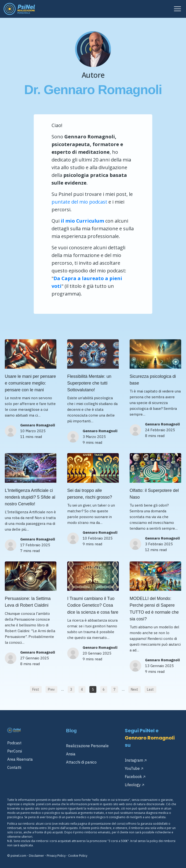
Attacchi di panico (81, 762)
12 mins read (156, 550)
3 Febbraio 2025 (159, 544)
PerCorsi (15, 751)
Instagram (134, 760)
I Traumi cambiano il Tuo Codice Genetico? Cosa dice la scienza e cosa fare (93, 605)
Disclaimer (37, 856)
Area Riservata (20, 759)
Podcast (14, 743)
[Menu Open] (137, 9)
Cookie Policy (78, 856)
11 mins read (31, 437)
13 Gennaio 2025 (159, 666)
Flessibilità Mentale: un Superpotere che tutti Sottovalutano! (89, 383)
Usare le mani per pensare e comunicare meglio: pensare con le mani (30, 383)
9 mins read (92, 442)
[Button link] (36, 689)
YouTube (132, 768)
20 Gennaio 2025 (97, 653)
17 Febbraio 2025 (35, 545)
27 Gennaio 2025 (35, 658)
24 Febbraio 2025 (160, 430)
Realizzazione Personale (87, 746)
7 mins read (30, 551)
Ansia (71, 754)
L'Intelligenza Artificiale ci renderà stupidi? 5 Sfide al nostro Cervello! (30, 497)
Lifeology (133, 785)
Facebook (133, 777)
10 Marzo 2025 (33, 431)
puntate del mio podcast (79, 202)
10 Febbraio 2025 (98, 538)
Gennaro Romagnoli (38, 425)
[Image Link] (19, 9)
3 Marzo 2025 (94, 437)
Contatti (14, 767)
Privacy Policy (56, 856)
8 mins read (155, 436)
